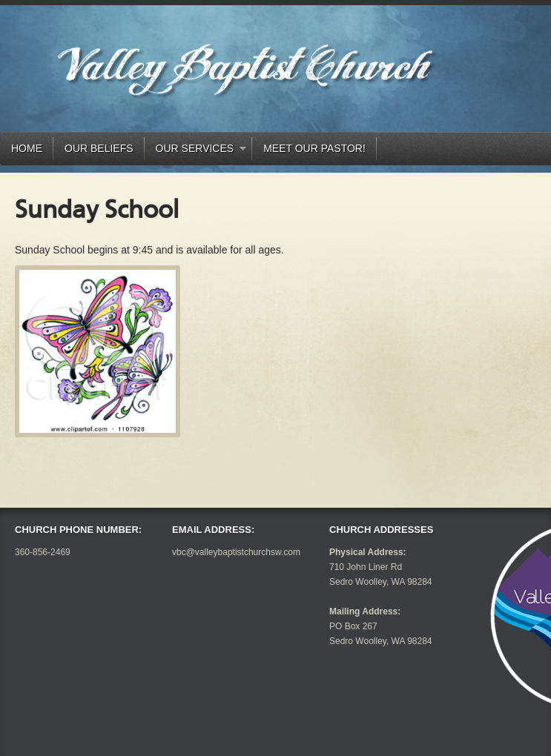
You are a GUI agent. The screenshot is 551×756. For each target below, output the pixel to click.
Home (27, 148)
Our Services (196, 151)
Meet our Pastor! (314, 148)
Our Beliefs (99, 148)
